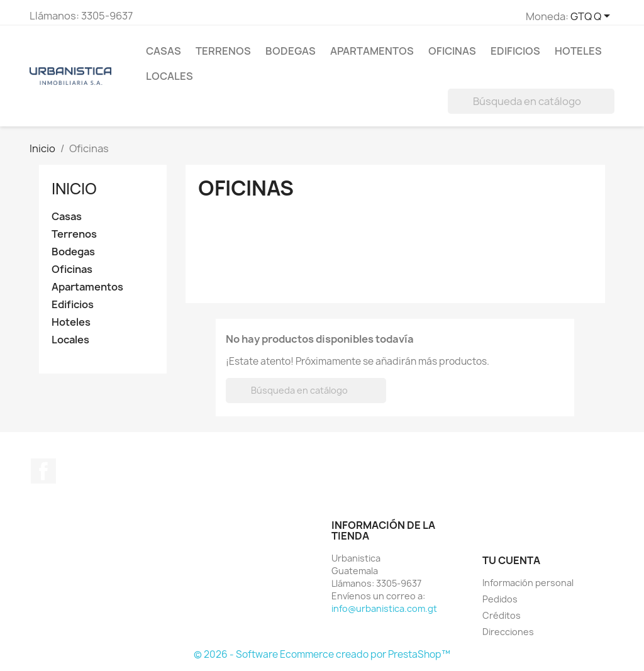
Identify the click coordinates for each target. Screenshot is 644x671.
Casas (164, 51)
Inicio (74, 189)
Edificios (515, 51)
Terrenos (223, 51)
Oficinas (452, 51)
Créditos (502, 615)
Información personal (528, 583)
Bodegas (291, 51)
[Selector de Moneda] (592, 17)
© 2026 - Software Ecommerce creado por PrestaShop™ (322, 654)
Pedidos (500, 599)
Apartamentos (372, 51)
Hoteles (578, 51)
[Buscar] (531, 101)
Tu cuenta (511, 560)
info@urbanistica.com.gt (384, 608)
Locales (169, 76)
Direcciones (508, 632)
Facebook (43, 471)
